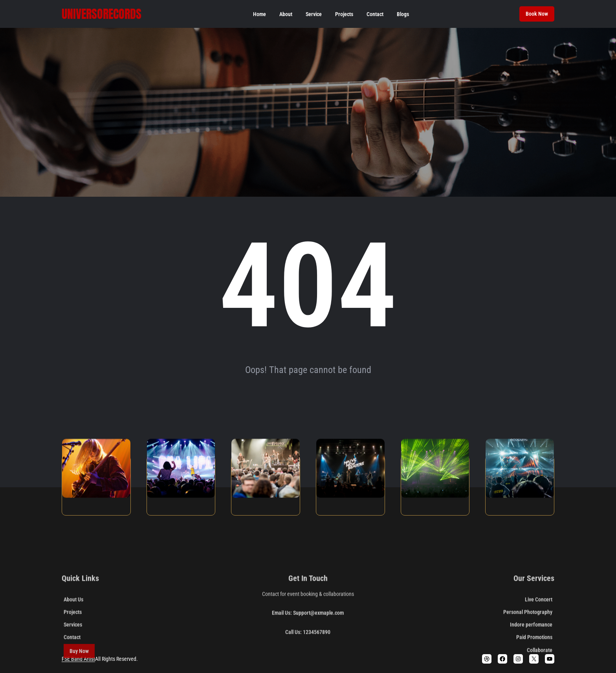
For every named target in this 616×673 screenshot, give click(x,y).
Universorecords (102, 14)
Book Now (537, 14)
